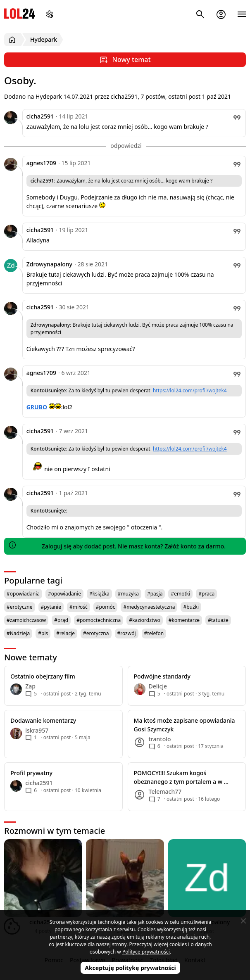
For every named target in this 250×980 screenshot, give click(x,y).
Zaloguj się (57, 546)
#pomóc (106, 607)
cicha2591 (40, 116)
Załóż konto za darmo (194, 546)
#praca (206, 594)
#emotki (180, 594)
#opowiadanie (64, 594)
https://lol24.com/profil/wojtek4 (190, 390)
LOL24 (20, 13)
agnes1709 (41, 163)
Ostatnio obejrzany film (43, 676)
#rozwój (127, 633)
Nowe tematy (31, 657)
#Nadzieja (18, 633)
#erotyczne (20, 607)
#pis (43, 633)
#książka (99, 594)
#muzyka (128, 594)
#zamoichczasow (26, 620)
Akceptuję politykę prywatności (130, 968)
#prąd (61, 620)
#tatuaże (218, 620)
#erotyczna (96, 633)
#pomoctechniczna (99, 620)
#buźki (191, 607)
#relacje (65, 633)
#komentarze (184, 620)
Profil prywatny (31, 773)
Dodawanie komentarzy (43, 720)
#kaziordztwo (145, 620)
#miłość (79, 607)
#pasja (155, 594)
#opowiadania (23, 594)
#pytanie (51, 607)
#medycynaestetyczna (149, 607)
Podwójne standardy (162, 676)
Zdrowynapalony (49, 264)
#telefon (154, 633)
